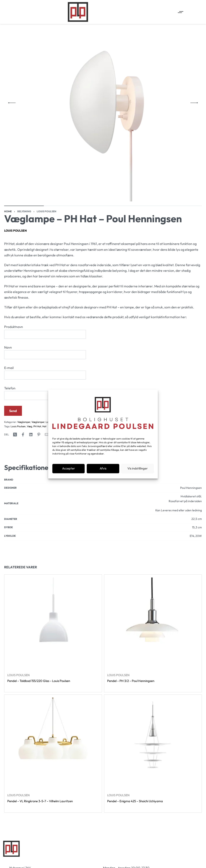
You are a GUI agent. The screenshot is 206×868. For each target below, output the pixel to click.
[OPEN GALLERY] (103, 103)
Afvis (103, 469)
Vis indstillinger (138, 469)
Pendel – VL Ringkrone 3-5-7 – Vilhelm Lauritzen (40, 801)
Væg (30, 426)
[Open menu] (181, 12)
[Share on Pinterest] (39, 435)
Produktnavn (45, 332)
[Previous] (12, 103)
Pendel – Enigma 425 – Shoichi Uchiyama (135, 801)
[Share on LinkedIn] (31, 435)
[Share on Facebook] (23, 435)
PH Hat (37, 426)
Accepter (68, 469)
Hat (44, 426)
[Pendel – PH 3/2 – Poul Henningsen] (153, 623)
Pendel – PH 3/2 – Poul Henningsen (131, 681)
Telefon (45, 393)
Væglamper (24, 422)
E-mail (45, 373)
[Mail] (47, 435)
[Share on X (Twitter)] (15, 435)
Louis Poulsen (46, 211)
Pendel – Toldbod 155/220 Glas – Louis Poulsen (39, 681)
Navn (45, 352)
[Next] (194, 103)
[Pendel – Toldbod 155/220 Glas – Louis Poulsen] (53, 623)
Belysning (24, 211)
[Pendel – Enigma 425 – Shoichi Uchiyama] (153, 743)
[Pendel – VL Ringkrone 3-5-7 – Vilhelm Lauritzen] (53, 743)
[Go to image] (24, 206)
